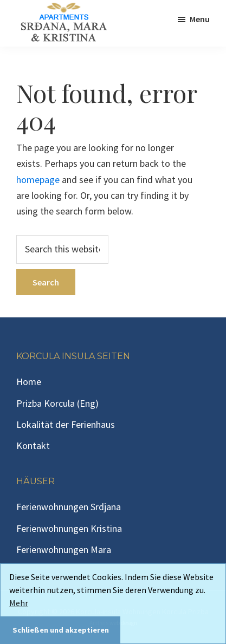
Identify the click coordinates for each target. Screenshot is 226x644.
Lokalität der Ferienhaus (66, 424)
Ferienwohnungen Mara (64, 549)
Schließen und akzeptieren (61, 630)
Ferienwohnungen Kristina (69, 528)
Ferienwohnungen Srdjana (69, 507)
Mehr (19, 603)
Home (29, 382)
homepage (38, 180)
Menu (200, 19)
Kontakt (33, 445)
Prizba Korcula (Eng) (57, 403)
